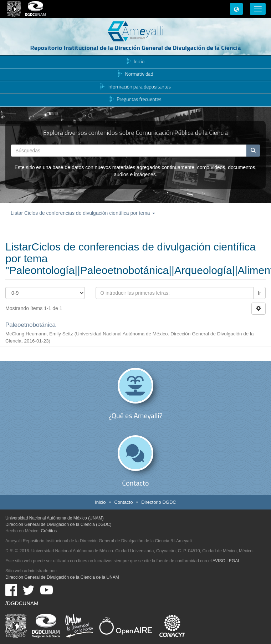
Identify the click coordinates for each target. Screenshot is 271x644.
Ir (259, 293)
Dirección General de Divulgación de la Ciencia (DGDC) (58, 524)
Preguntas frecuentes (139, 99)
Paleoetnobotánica (30, 325)
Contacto (135, 483)
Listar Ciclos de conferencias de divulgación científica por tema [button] (83, 213)
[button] (236, 9)
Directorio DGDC (159, 502)
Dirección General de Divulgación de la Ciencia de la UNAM (62, 577)
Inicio (139, 61)
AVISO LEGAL (226, 561)
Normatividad (139, 74)
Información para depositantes (139, 87)
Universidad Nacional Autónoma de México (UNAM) (54, 518)
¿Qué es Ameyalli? (136, 415)
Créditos (49, 531)
